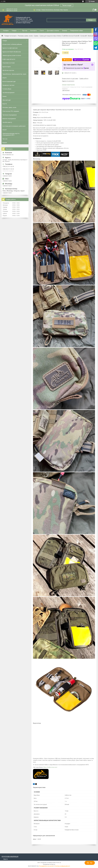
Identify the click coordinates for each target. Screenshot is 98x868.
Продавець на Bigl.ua (49, 864)
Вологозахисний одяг (9, 82)
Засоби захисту (7, 122)
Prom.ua (59, 863)
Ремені (4, 96)
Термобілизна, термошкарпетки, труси (14, 74)
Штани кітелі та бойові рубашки (12, 44)
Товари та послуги (10, 36)
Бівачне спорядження (9, 119)
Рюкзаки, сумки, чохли (25, 36)
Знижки (65, 31)
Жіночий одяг (7, 100)
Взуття (5, 104)
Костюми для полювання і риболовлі (14, 126)
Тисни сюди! (67, 5)
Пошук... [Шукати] (91, 20)
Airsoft (4, 130)
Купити (68, 60)
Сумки (36, 36)
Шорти (4, 78)
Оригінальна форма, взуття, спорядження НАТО (11, 134)
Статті (42, 31)
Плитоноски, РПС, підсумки (11, 111)
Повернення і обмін (77, 31)
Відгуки (5, 143)
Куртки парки (7, 67)
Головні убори (7, 89)
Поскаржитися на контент (46, 866)
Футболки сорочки (8, 70)
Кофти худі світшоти (9, 59)
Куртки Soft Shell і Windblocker (12, 52)
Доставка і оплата (53, 31)
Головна (6, 31)
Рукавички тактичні (8, 85)
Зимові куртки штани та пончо (12, 55)
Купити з (83, 60)
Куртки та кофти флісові (10, 48)
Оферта (5, 859)
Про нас (25, 31)
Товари (14, 31)
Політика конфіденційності (62, 866)
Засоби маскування (8, 93)
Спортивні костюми (9, 63)
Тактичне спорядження (10, 115)
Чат (90, 863)
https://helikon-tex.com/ (50, 767)
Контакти (33, 31)
